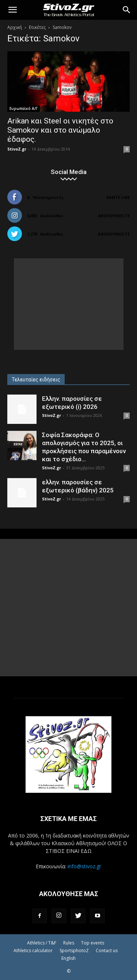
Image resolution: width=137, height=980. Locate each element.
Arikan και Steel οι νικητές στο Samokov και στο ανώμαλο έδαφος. (60, 130)
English (68, 958)
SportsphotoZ (74, 951)
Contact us (107, 951)
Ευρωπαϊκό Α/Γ (24, 108)
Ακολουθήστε (114, 216)
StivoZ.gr (17, 149)
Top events (93, 943)
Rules (69, 943)
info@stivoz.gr (84, 866)
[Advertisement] (69, 304)
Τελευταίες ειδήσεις (36, 380)
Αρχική (15, 27)
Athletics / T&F (42, 943)
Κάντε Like (118, 197)
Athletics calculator (33, 951)
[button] (12, 10)
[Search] (127, 10)
